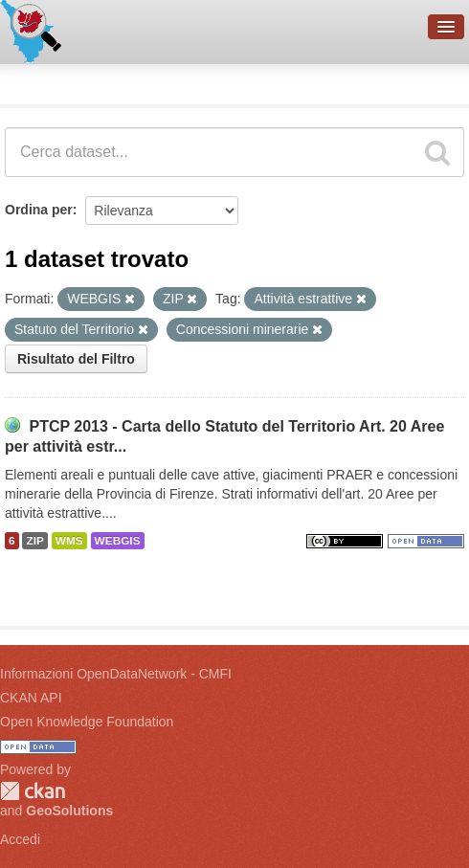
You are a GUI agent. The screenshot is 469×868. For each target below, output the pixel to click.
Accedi (20, 839)
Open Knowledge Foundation (87, 722)
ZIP (34, 541)
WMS (69, 541)
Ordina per (39, 210)
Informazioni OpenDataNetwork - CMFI (116, 674)
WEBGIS (118, 541)
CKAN (33, 791)
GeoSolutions (69, 811)
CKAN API (31, 698)
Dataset (34, 81)
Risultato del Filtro (76, 359)
